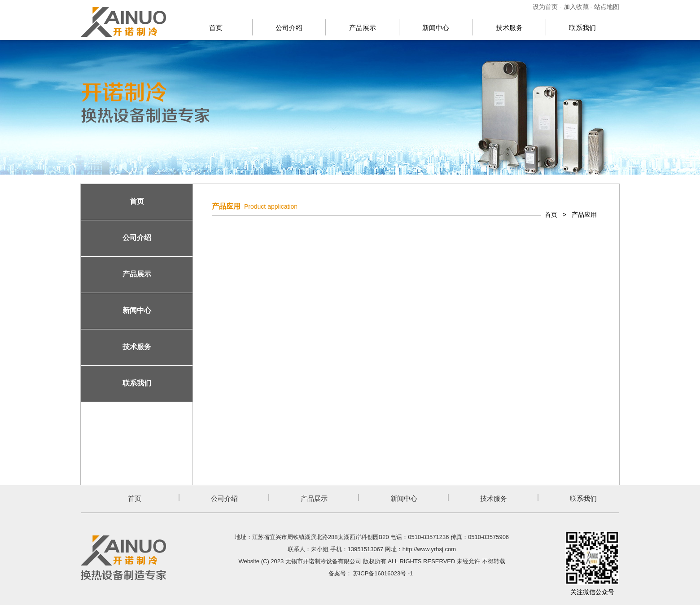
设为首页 (546, 7)
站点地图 (607, 7)
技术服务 (509, 28)
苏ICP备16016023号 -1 (383, 573)
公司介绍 (289, 28)
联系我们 (582, 28)
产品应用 (584, 215)
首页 (216, 28)
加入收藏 (576, 7)
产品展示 (363, 28)
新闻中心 (436, 28)
